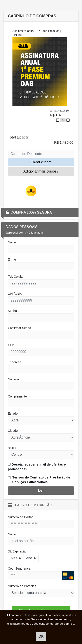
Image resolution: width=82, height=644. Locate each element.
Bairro (12, 448)
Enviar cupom (41, 162)
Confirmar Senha (19, 328)
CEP (11, 345)
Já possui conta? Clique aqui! (25, 233)
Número (13, 379)
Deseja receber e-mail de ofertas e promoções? (37, 467)
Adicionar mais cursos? (41, 171)
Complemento (17, 396)
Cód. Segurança (19, 568)
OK (41, 636)
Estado (13, 414)
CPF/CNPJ (15, 294)
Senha (12, 311)
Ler (41, 490)
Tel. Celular (16, 277)
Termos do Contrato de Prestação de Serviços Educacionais (41, 480)
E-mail (12, 259)
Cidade (13, 431)
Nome (12, 242)
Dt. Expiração (17, 551)
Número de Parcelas (22, 586)
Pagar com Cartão (30, 505)
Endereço (15, 362)
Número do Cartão (21, 517)
